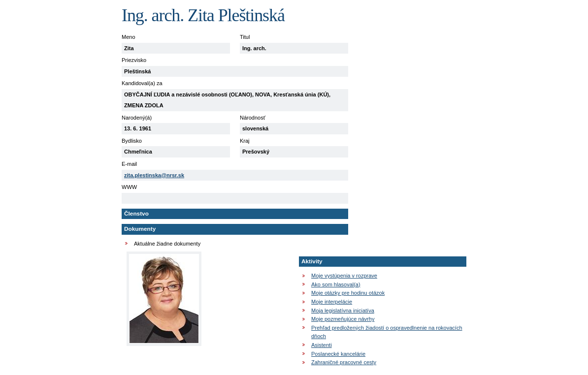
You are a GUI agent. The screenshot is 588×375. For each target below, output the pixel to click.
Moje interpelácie (332, 302)
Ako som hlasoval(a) (336, 284)
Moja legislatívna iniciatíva (343, 311)
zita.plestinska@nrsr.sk (154, 175)
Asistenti (322, 345)
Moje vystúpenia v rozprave (344, 276)
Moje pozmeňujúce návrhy (343, 319)
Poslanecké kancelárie (338, 354)
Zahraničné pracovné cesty (344, 362)
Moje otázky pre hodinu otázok (348, 293)
